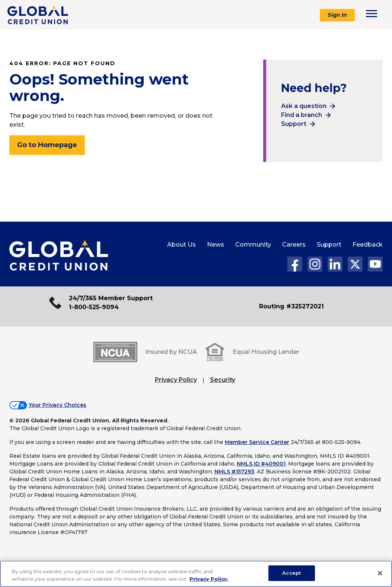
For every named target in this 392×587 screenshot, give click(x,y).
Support (294, 124)
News (216, 245)
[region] (196, 574)
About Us (181, 245)
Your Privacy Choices (58, 405)
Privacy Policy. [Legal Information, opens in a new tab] (209, 579)
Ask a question (304, 106)
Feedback (368, 245)
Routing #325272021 (291, 306)
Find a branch (302, 115)
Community (253, 245)
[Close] (380, 573)
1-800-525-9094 (94, 307)
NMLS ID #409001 (261, 464)
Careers (294, 245)
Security (223, 380)
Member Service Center (257, 442)
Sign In (337, 15)
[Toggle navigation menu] (372, 14)
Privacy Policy (176, 380)
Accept (291, 573)
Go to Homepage (47, 145)
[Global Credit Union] (38, 15)
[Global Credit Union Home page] (59, 256)
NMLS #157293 (234, 472)
